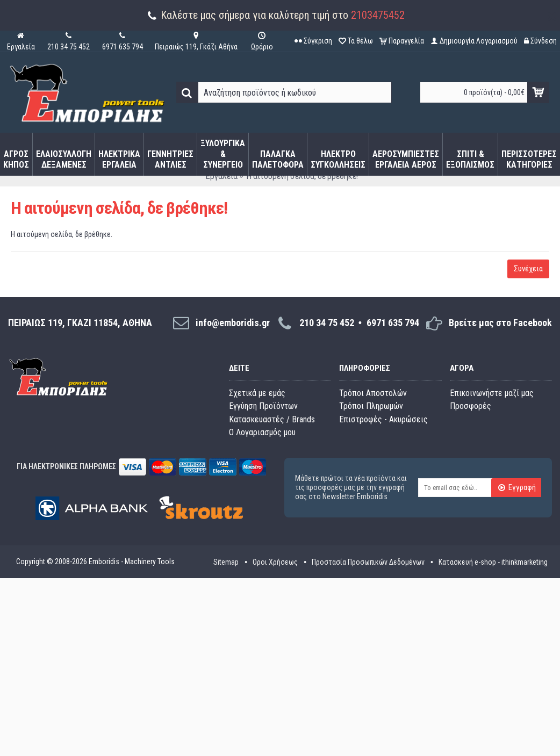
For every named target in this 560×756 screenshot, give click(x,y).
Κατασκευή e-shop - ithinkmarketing (493, 562)
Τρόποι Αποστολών (373, 393)
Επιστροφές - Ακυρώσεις (383, 419)
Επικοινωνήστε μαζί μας (492, 393)
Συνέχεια (528, 269)
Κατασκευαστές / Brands (272, 419)
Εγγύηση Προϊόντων (263, 406)
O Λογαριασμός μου (262, 432)
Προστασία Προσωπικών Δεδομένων (368, 562)
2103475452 (378, 15)
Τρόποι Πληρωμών (371, 406)
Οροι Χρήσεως (275, 562)
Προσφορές (471, 406)
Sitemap (226, 562)
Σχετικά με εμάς (257, 393)
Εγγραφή (517, 488)
